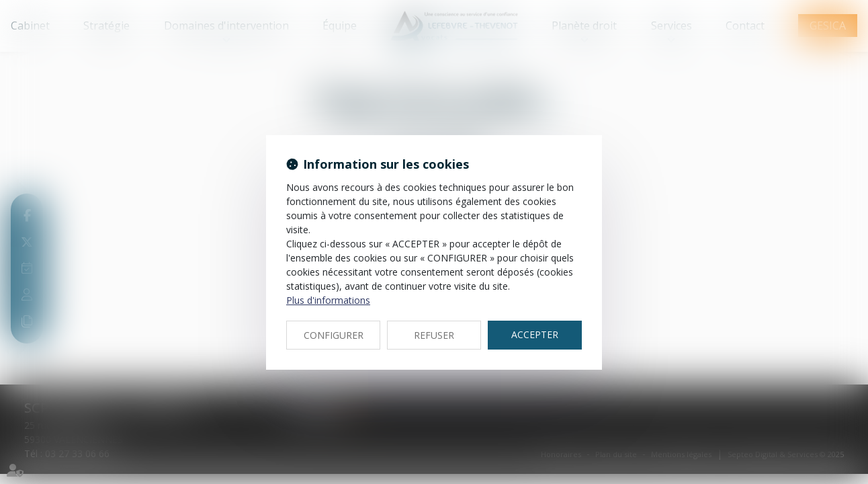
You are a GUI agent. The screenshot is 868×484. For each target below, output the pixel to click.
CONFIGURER (334, 335)
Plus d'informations (328, 300)
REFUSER (434, 335)
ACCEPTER (535, 334)
